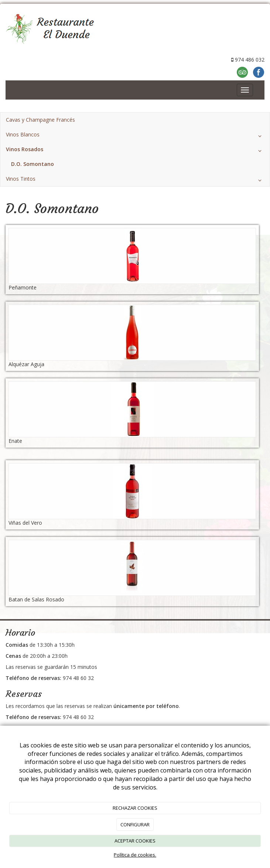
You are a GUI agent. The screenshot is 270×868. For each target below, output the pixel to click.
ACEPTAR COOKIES (135, 841)
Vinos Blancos (135, 136)
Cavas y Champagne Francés (40, 120)
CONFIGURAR (135, 824)
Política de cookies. (135, 855)
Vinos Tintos (135, 180)
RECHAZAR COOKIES (135, 808)
